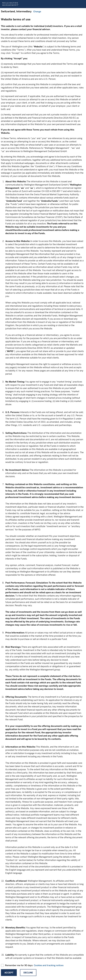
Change (37, 12)
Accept (9, 973)
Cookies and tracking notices (49, 965)
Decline (28, 973)
